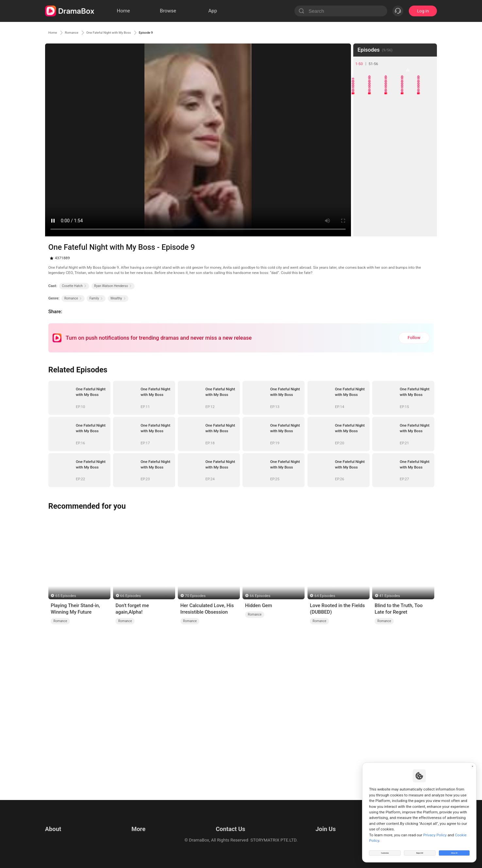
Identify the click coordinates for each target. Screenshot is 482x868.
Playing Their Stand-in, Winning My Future (75, 609)
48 (395, 225)
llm (133, 830)
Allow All (455, 850)
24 (411, 143)
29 (411, 159)
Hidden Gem (259, 605)
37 (379, 192)
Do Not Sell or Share (64, 846)
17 (379, 127)
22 (379, 143)
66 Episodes (131, 596)
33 (395, 176)
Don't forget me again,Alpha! (132, 609)
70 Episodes (195, 596)
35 (428, 176)
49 (411, 225)
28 (395, 159)
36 (362, 192)
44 (411, 208)
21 (362, 143)
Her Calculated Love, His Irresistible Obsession (207, 609)
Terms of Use (58, 822)
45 (428, 208)
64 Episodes (325, 596)
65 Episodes (66, 596)
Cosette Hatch (74, 286)
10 (428, 94)
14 (411, 110)
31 (362, 176)
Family (96, 298)
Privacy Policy (58, 830)
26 (362, 159)
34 (411, 176)
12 (379, 110)
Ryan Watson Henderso (113, 286)
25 (428, 143)
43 (395, 208)
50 (428, 225)
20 (428, 127)
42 (379, 208)
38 (395, 192)
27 (379, 159)
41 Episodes (390, 596)
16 (362, 127)
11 (362, 110)
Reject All (420, 850)
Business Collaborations (220, 830)
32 (379, 176)
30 (428, 159)
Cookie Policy (58, 838)
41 (362, 208)
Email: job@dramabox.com (333, 822)
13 (395, 110)
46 (362, 225)
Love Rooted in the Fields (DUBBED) (337, 609)
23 (395, 143)
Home (55, 32)
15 (428, 110)
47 (379, 225)
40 (428, 192)
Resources (141, 822)
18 (395, 127)
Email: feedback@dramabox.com (229, 822)
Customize (385, 850)
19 (411, 127)
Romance (81, 32)
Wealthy (118, 298)
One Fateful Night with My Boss (133, 32)
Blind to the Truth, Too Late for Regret (399, 609)
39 (411, 192)
